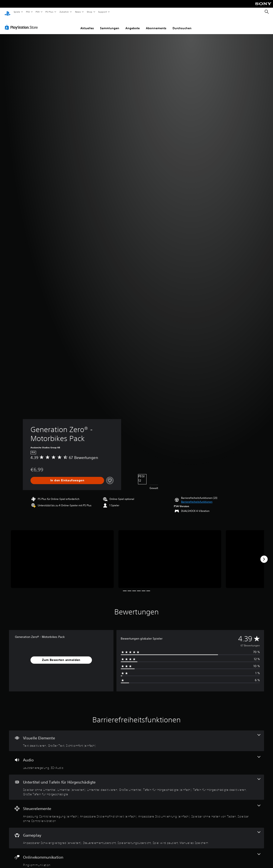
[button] (197, 498)
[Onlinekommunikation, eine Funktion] (136, 856)
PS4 (38, 12)
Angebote (133, 24)
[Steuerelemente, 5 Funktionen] (136, 810)
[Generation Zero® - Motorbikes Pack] (62, 555)
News (78, 12)
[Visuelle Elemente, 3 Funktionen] (136, 737)
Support (102, 12)
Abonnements (156, 24)
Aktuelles (87, 24)
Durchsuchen (182, 24)
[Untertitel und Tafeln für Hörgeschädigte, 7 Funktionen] (136, 783)
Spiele (17, 12)
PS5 (28, 12)
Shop (89, 12)
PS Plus (49, 12)
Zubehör (64, 12)
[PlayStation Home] (7, 12)
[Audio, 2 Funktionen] (136, 759)
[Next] (264, 555)
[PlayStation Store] (22, 23)
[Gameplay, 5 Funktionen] (136, 834)
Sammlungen (110, 24)
